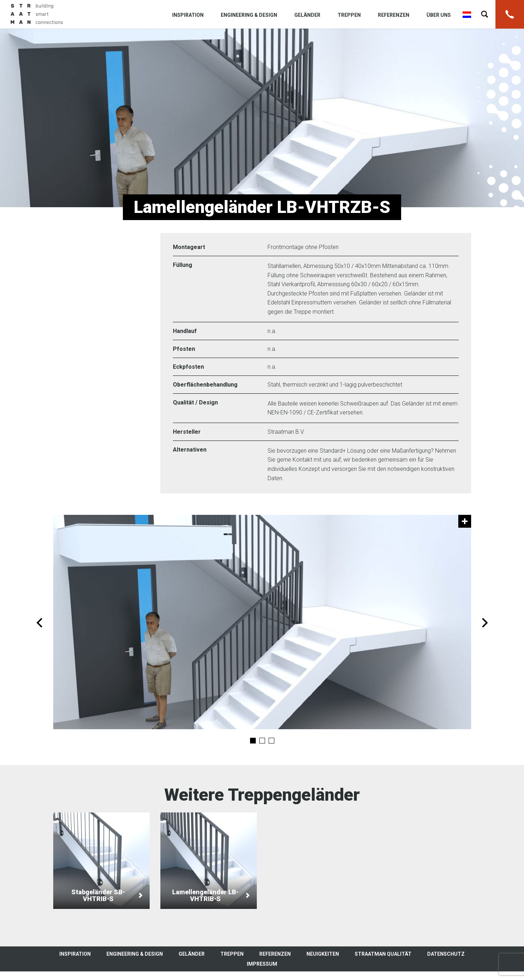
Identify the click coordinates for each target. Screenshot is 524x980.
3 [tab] (271, 741)
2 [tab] (262, 741)
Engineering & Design (249, 15)
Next (485, 623)
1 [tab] (253, 741)
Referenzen (394, 15)
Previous (39, 623)
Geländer (307, 15)
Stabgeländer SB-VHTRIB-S (101, 861)
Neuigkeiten (323, 954)
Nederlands (467, 15)
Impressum (262, 964)
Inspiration (188, 15)
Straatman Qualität (383, 954)
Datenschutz (446, 954)
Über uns (439, 15)
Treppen (349, 15)
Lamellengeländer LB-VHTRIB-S (209, 861)
